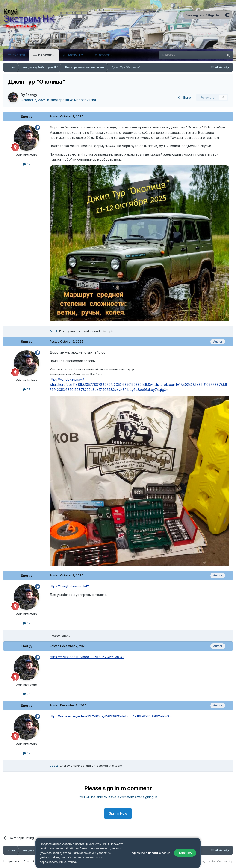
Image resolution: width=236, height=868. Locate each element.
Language (11, 861)
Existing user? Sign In (202, 15)
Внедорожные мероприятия (73, 100)
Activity (75, 55)
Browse (45, 55)
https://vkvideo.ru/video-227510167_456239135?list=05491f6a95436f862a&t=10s (111, 716)
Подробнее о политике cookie (150, 853)
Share (184, 97)
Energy (31, 95)
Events (18, 55)
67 (27, 164)
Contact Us (31, 861)
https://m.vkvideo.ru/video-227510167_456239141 (87, 657)
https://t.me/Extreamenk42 (69, 586)
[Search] (180, 55)
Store (104, 55)
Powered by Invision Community (211, 861)
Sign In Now (118, 813)
